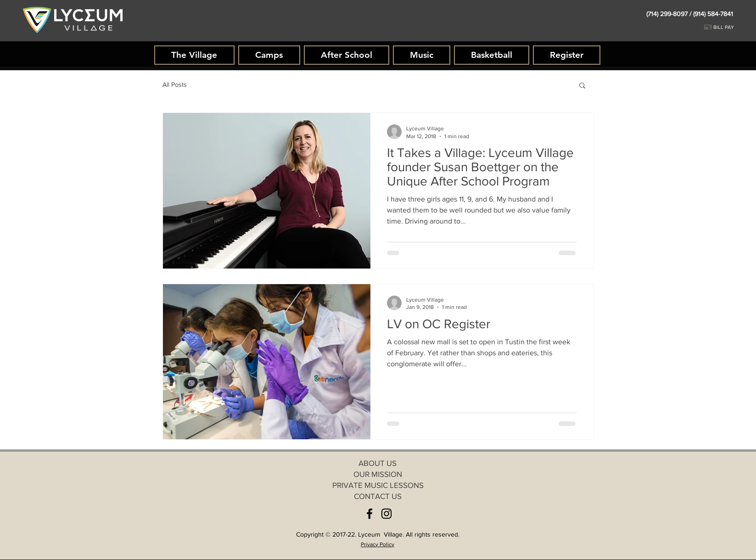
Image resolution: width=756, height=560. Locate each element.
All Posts (175, 84)
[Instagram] (386, 514)
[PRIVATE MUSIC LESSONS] (378, 485)
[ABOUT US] (378, 463)
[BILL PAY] (730, 27)
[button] (582, 86)
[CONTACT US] (378, 496)
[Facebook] (370, 514)
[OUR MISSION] (378, 474)
